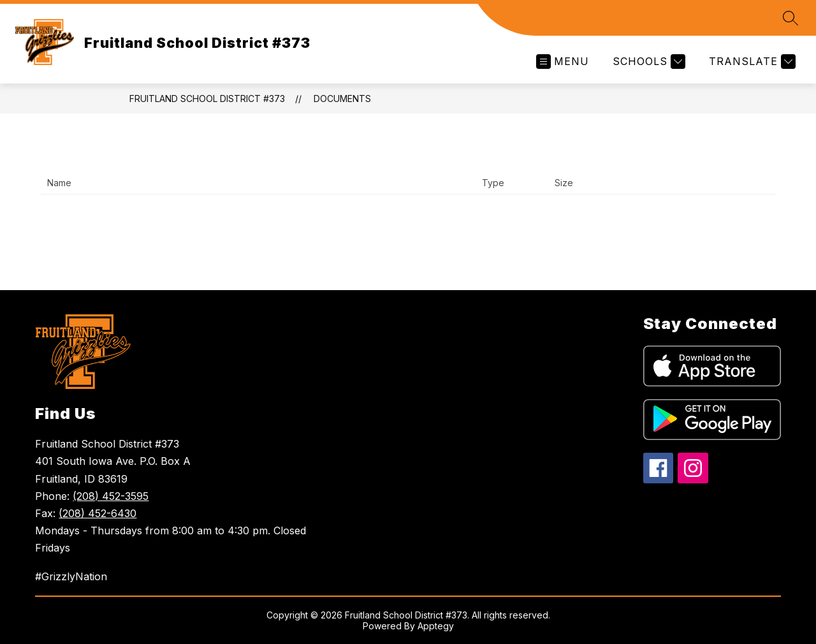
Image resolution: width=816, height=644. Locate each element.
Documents (342, 99)
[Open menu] (563, 62)
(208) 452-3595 (111, 496)
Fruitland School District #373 (207, 99)
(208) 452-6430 (98, 513)
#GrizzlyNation (71, 576)
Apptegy (436, 626)
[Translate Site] (751, 62)
